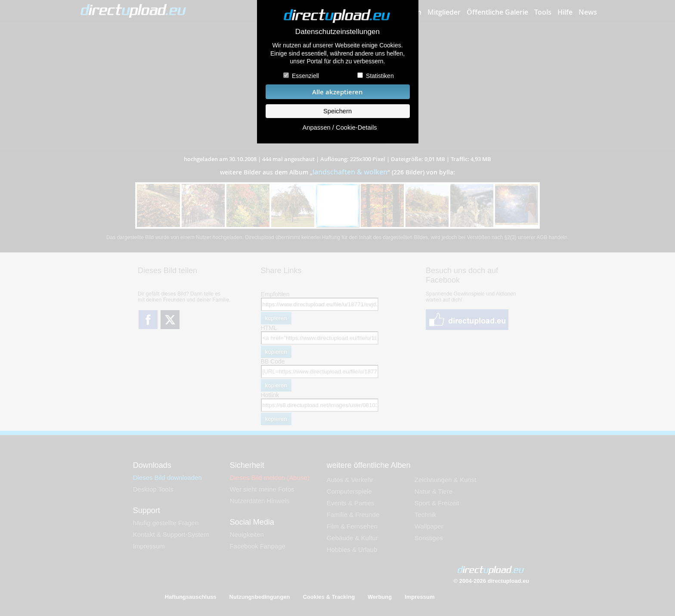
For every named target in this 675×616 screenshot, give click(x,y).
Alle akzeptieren (337, 92)
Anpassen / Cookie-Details (339, 128)
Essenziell (305, 76)
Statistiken (380, 76)
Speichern (337, 111)
